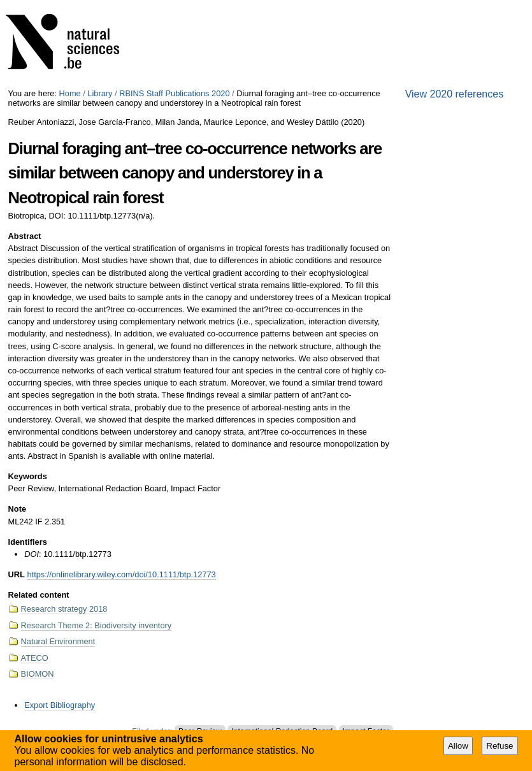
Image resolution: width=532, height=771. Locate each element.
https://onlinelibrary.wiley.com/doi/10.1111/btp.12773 (121, 574)
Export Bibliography (60, 705)
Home (70, 93)
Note (17, 509)
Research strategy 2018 (64, 609)
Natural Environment (58, 641)
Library (100, 93)
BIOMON (38, 674)
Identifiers (28, 542)
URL (17, 574)
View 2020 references (454, 94)
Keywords (28, 476)
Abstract (25, 236)
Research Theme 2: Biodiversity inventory (97, 625)
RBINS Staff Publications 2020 (174, 93)
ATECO (35, 658)
